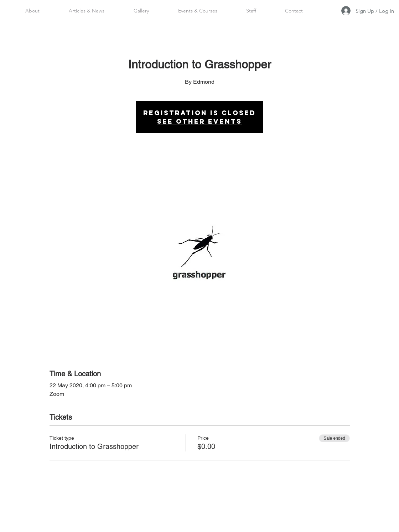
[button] (251, 11)
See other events (199, 121)
